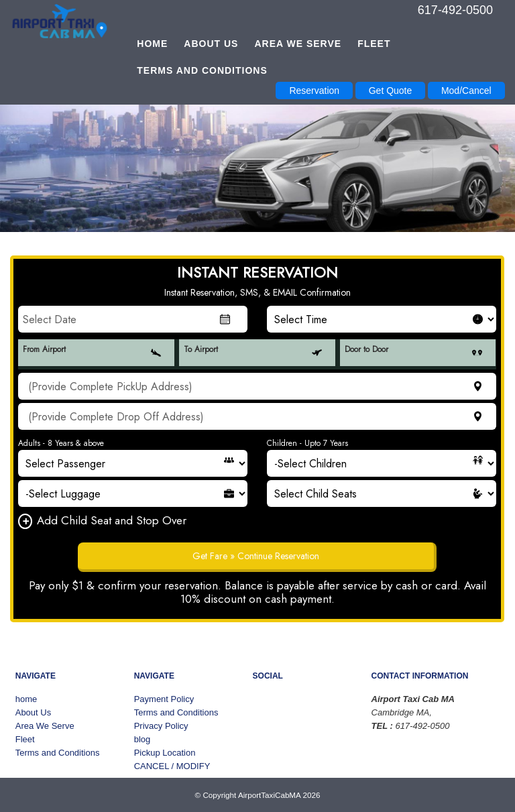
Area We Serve (298, 44)
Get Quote (391, 91)
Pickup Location (165, 753)
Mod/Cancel (466, 91)
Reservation (314, 91)
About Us (211, 44)
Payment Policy (164, 699)
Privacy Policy (161, 726)
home (152, 44)
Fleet (374, 44)
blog (142, 739)
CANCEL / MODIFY (172, 766)
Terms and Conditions (202, 70)
